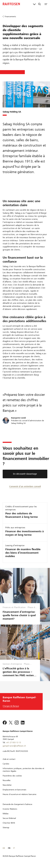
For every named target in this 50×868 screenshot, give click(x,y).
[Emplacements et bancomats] (14, 790)
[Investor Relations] (10, 809)
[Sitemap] (6, 827)
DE (4, 848)
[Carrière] (6, 764)
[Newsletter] (7, 785)
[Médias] (6, 814)
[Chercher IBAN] (9, 823)
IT (14, 848)
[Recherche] (39, 4)
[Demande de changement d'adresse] (17, 804)
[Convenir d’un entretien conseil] (25, 486)
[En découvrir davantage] (25, 474)
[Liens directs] (34, 4)
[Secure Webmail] (9, 818)
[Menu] (46, 4)
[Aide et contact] (9, 759)
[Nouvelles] (7, 780)
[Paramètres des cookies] (12, 776)
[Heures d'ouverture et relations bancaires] (20, 794)
